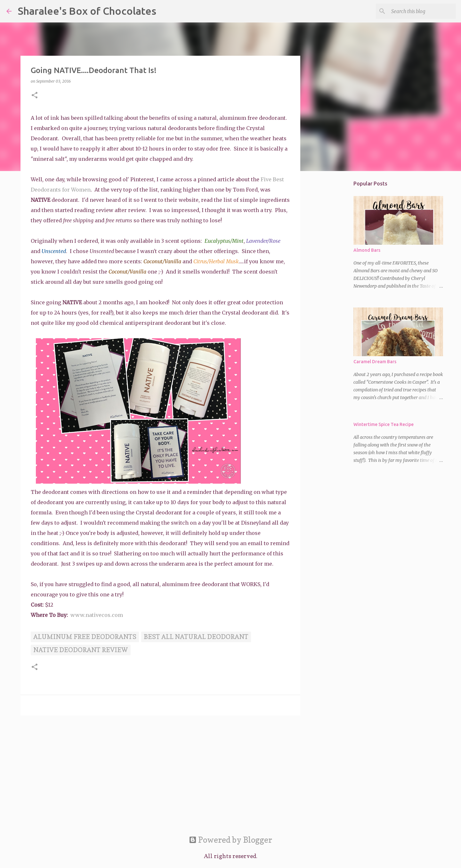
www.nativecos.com (97, 615)
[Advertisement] (160, 770)
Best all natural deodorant (196, 637)
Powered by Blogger (230, 840)
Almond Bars (367, 250)
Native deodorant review (81, 650)
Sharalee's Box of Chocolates (87, 11)
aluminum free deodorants (85, 637)
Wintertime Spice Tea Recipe (384, 424)
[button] (35, 96)
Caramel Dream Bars (375, 362)
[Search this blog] (422, 11)
